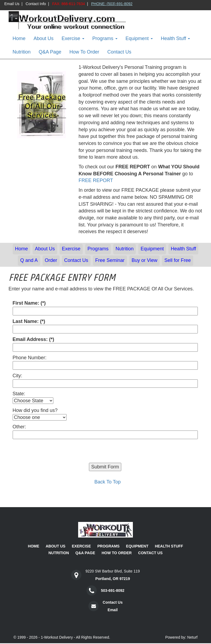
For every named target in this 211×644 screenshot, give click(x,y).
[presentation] (54, 452)
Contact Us (119, 52)
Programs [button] (105, 38)
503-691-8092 (113, 590)
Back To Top (107, 482)
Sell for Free (178, 260)
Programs (98, 249)
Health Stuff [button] (176, 38)
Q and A (29, 260)
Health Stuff (184, 249)
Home (19, 38)
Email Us (12, 4)
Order (51, 260)
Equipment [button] (139, 38)
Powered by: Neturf (181, 637)
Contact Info (36, 4)
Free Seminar (110, 260)
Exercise (71, 249)
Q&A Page (50, 52)
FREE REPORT (96, 180)
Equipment (152, 249)
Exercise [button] (73, 38)
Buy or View (144, 260)
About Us (44, 38)
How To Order (84, 52)
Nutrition (22, 52)
